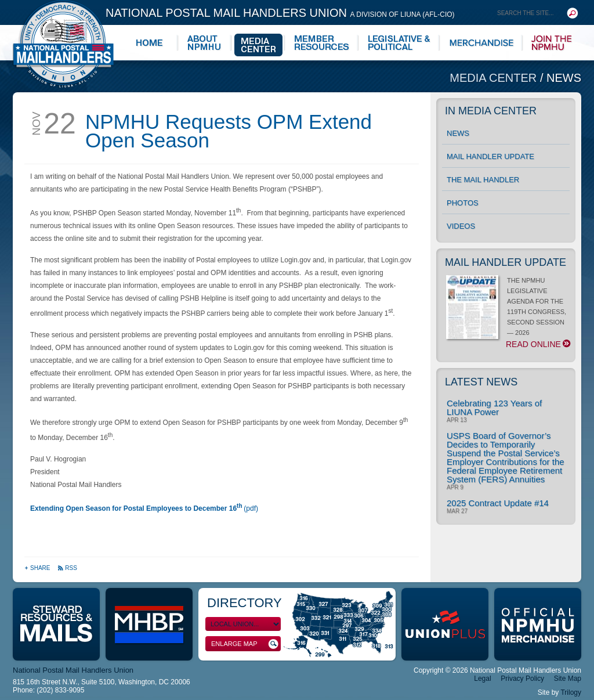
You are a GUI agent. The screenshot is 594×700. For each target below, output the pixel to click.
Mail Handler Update (490, 156)
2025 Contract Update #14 (498, 503)
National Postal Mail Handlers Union (280, 13)
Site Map (568, 679)
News (564, 78)
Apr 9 (455, 488)
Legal (482, 679)
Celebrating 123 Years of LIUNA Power (494, 407)
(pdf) (144, 508)
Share (38, 568)
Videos (461, 226)
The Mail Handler (483, 180)
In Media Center (491, 111)
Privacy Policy (522, 679)
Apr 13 (457, 420)
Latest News (481, 382)
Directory (245, 603)
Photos (463, 203)
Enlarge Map (245, 644)
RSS (67, 568)
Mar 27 (457, 511)
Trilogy (571, 692)
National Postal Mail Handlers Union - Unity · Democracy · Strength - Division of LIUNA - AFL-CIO (63, 44)
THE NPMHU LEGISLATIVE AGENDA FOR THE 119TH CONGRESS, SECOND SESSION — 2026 (508, 313)
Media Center (495, 78)
